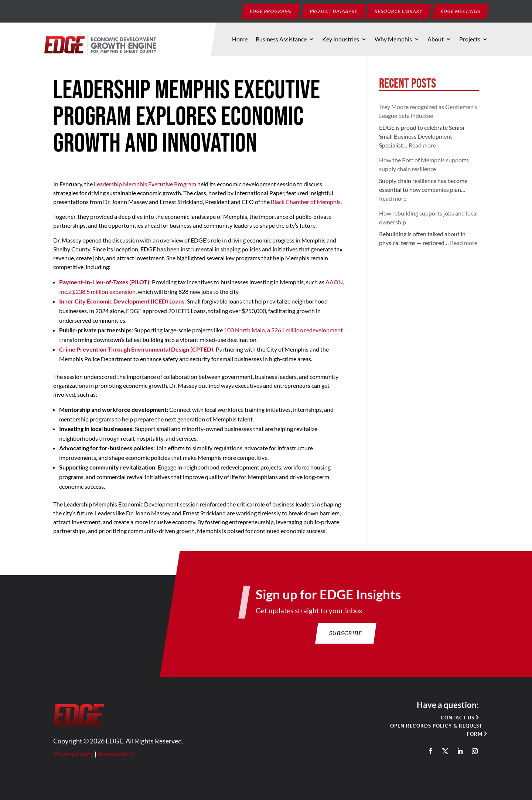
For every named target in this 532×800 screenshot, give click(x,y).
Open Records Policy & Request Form (428, 733)
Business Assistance (281, 40)
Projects (470, 40)
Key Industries (341, 40)
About (436, 40)
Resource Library (399, 11)
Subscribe (342, 641)
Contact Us (448, 721)
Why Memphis (393, 40)
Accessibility (123, 756)
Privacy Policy (83, 756)
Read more (422, 145)
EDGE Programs (271, 11)
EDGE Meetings (461, 11)
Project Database (334, 11)
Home (240, 40)
